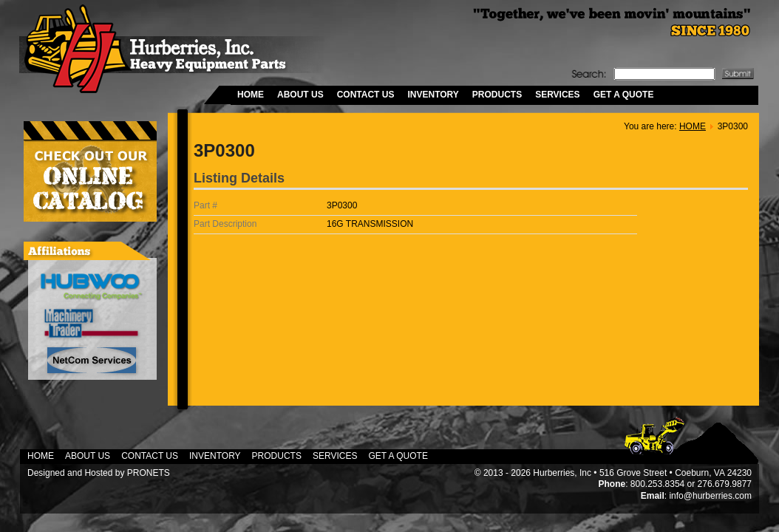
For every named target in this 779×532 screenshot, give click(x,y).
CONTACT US (366, 95)
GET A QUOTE (624, 95)
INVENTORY (433, 95)
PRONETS (149, 473)
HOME (251, 95)
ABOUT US (300, 95)
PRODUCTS (497, 95)
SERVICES (557, 95)
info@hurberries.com (710, 496)
